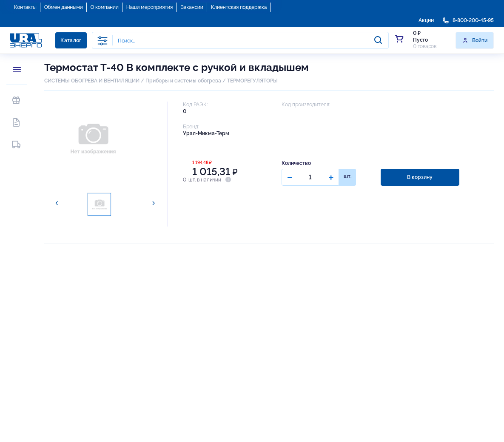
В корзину (420, 177)
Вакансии (192, 7)
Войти (475, 40)
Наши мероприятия (149, 7)
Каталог (71, 40)
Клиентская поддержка (239, 7)
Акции (426, 20)
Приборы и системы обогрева (183, 81)
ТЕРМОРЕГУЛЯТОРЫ (252, 81)
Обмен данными (64, 7)
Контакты (25, 7)
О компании (105, 7)
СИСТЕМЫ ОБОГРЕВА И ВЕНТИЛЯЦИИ (92, 81)
